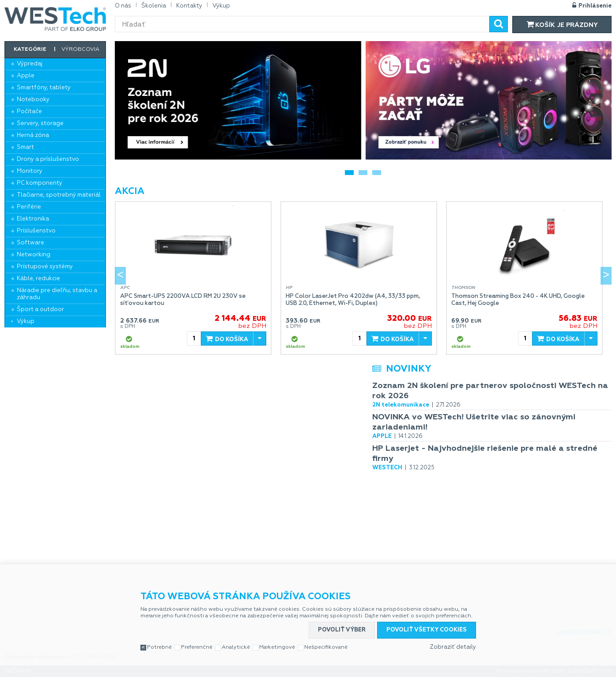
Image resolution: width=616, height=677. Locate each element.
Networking (34, 255)
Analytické (236, 647)
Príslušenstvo (36, 231)
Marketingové (277, 647)
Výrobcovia (80, 49)
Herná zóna (33, 135)
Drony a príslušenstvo (48, 159)
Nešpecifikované (326, 647)
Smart (25, 147)
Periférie (29, 207)
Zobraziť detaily (453, 647)
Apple (26, 76)
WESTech (55, 19)
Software (30, 243)
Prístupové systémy (45, 267)
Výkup (26, 321)
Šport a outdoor (40, 310)
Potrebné (159, 647)
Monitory (30, 171)
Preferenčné (197, 647)
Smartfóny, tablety (44, 88)
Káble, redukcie (38, 279)
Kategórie (30, 49)
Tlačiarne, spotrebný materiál (59, 195)
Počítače (29, 112)
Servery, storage (40, 124)
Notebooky (33, 100)
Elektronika (33, 219)
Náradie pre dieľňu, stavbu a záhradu (57, 294)
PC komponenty (40, 183)
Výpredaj (30, 64)
